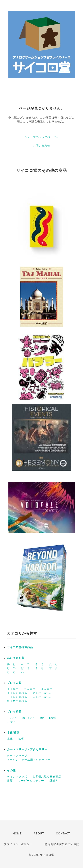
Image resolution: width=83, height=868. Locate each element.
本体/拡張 (13, 733)
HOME (17, 834)
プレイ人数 (14, 683)
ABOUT (39, 834)
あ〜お (11, 664)
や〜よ (53, 668)
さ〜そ (40, 664)
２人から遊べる (43, 693)
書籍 (10, 781)
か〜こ (25, 664)
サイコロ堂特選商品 (20, 647)
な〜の (11, 668)
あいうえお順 (16, 658)
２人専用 (30, 689)
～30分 (12, 718)
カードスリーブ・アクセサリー (27, 749)
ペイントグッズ (17, 777)
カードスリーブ (17, 756)
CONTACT (63, 834)
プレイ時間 (14, 712)
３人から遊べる (17, 697)
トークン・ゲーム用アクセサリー (29, 760)
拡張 (21, 739)
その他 (11, 770)
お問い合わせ (42, 146)
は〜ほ (25, 668)
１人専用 (13, 689)
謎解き (54, 781)
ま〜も (40, 668)
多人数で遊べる (17, 701)
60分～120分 (48, 718)
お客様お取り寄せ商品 (47, 777)
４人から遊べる (43, 697)
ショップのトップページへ (42, 137)
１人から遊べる (17, 693)
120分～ (13, 722)
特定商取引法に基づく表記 (62, 844)
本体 (10, 739)
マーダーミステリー (31, 781)
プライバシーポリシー (18, 844)
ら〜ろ (11, 672)
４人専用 (47, 689)
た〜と (53, 664)
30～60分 (28, 718)
